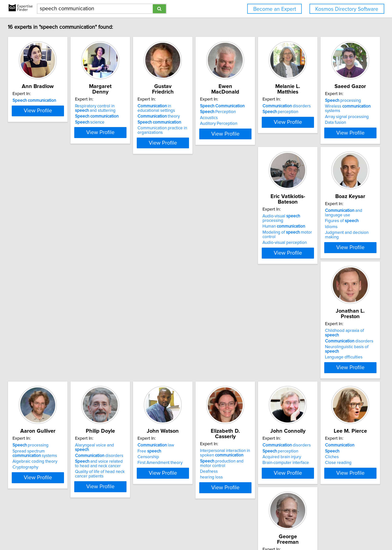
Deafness (172, 367)
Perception (256, 112)
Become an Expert (275, 9)
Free (100, 352)
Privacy (174, 532)
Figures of (180, 236)
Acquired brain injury (257, 358)
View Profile (45, 143)
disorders (337, 106)
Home (161, 532)
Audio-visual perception (110, 248)
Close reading (326, 364)
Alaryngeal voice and (40, 346)
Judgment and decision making (192, 248)
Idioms (169, 242)
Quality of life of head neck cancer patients (38, 370)
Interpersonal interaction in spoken (188, 348)
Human (109, 232)
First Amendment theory (111, 364)
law (107, 346)
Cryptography (326, 248)
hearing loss (175, 373)
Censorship (99, 358)
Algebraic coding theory (336, 242)
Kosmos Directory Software (347, 9)
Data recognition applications (40, 482)
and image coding (38, 476)
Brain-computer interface (261, 364)
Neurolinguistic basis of (267, 238)
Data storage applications (37, 488)
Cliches (320, 358)
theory (184, 116)
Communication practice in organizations (188, 130)
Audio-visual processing (118, 226)
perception (331, 112)
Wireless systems (44, 232)
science (103, 122)
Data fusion (24, 244)
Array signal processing (35, 238)
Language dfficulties (257, 244)
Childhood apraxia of (265, 226)
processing (31, 226)
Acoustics (247, 118)
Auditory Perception (257, 124)
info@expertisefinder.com (133, 532)
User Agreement (196, 532)
